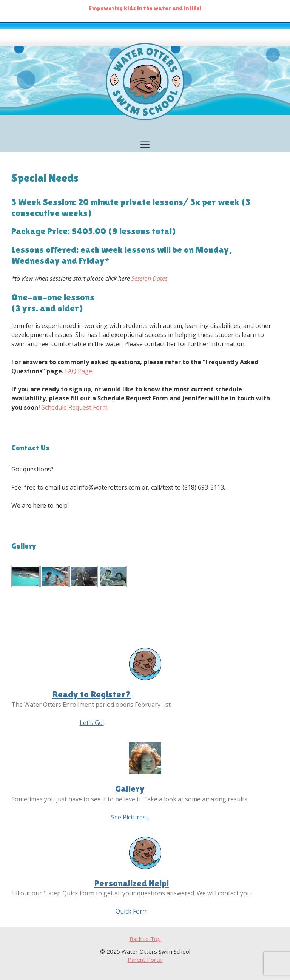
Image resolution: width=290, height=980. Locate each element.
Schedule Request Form (75, 407)
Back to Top (145, 939)
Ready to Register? (92, 694)
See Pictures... (130, 817)
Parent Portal (145, 960)
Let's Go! (92, 723)
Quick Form (132, 911)
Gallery (130, 789)
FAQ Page (78, 371)
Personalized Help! (132, 883)
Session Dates (150, 278)
